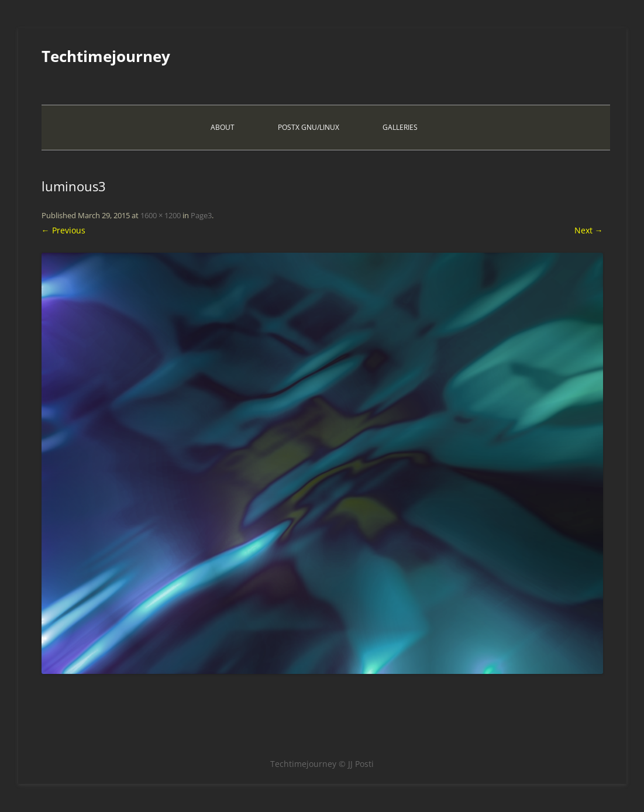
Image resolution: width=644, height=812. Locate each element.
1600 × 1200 (161, 215)
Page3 (201, 215)
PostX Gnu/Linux (309, 127)
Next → (589, 230)
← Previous (63, 230)
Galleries (400, 127)
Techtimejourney (106, 56)
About (223, 127)
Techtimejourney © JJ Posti (322, 764)
